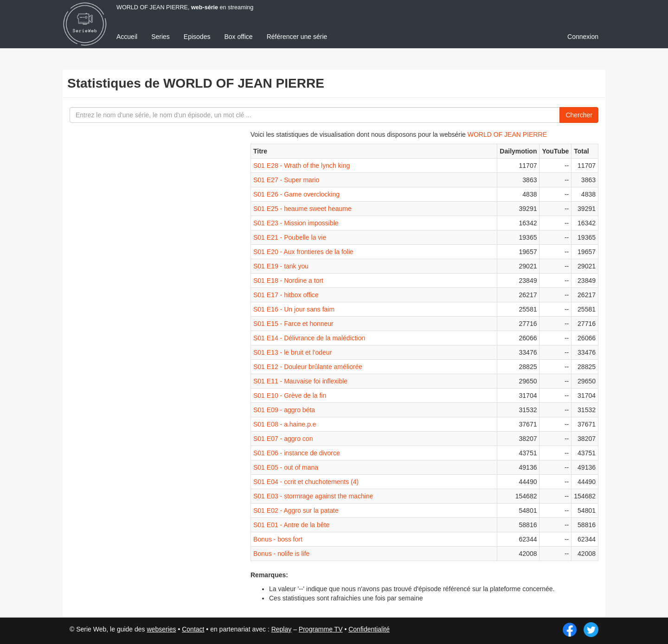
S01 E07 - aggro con (283, 439)
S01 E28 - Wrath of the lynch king (302, 166)
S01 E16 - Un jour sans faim (294, 309)
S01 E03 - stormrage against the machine (313, 496)
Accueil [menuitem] (127, 37)
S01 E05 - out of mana (286, 467)
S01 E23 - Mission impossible (296, 223)
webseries (161, 629)
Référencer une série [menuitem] (297, 37)
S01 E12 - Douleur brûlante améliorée (308, 367)
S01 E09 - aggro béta (284, 410)
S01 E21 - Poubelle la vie (290, 237)
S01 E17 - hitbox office (286, 295)
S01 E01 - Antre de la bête (291, 525)
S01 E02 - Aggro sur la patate (296, 510)
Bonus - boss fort (278, 539)
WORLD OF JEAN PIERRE (507, 134)
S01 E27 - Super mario (286, 180)
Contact (193, 629)
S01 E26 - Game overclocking (296, 194)
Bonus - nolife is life (281, 554)
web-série (205, 7)
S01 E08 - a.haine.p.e (285, 424)
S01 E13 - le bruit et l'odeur (292, 352)
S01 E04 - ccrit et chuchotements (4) (306, 482)
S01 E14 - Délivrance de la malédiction (309, 338)
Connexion (583, 37)
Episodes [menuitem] (197, 37)
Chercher (579, 115)
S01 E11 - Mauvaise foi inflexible (300, 381)
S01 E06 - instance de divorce (297, 453)
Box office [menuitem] (238, 37)
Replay (282, 629)
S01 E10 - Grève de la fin (290, 395)
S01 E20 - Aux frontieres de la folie (303, 252)
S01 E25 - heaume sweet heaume (302, 209)
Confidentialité (369, 629)
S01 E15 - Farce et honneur (293, 324)
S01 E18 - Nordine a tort (288, 281)
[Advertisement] (137, 292)
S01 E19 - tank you (281, 266)
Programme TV (321, 629)
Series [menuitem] (161, 37)
